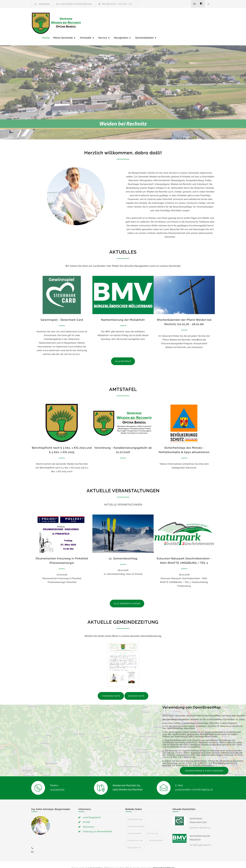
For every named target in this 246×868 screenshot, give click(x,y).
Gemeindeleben (196, 23)
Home (96, 23)
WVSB (86, 815)
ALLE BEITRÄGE (123, 355)
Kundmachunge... (136, 820)
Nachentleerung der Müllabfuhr (123, 313)
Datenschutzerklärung (164, 861)
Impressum (89, 820)
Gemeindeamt (135, 827)
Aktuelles (153, 827)
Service (154, 23)
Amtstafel (137, 23)
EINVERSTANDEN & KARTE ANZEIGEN (204, 764)
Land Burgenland (92, 811)
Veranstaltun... (136, 834)
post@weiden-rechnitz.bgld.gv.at (76, 4)
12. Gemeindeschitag (123, 552)
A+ (195, 4)
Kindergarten (135, 813)
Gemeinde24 (97, 861)
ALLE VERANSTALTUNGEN (127, 597)
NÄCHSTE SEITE (136, 690)
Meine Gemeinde (115, 23)
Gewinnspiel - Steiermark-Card (62, 313)
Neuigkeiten (173, 23)
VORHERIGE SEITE (111, 690)
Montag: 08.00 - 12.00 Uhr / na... (118, 4)
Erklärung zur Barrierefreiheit (98, 825)
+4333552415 (44, 4)
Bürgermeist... (135, 841)
